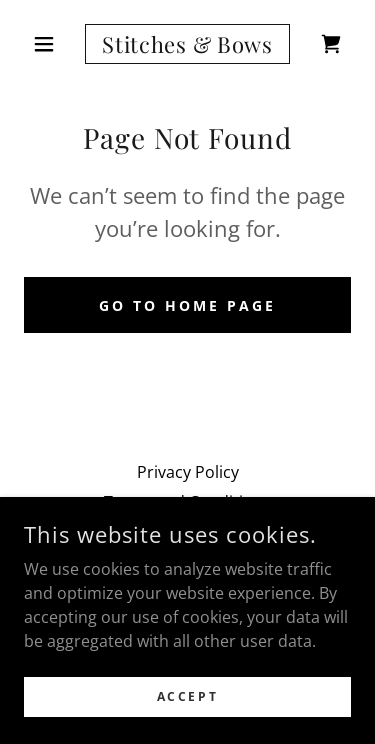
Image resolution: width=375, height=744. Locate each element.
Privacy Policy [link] (188, 472)
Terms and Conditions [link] (187, 502)
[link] (187, 44)
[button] (48, 44)
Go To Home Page (187, 305)
